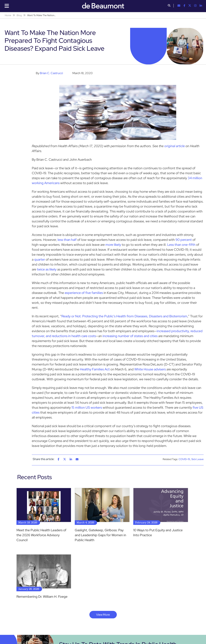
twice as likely (47, 269)
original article (175, 146)
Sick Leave (198, 459)
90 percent (184, 240)
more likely (113, 245)
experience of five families (84, 293)
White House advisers (150, 369)
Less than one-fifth (181, 245)
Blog (19, 15)
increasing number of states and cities (130, 336)
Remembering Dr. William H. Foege (42, 597)
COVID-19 (184, 459)
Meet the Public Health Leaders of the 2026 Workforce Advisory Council (41, 535)
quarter (40, 259)
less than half (67, 240)
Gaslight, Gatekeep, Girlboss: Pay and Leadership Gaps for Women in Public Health (100, 535)
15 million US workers (87, 407)
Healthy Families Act (95, 369)
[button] (169, 6)
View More (103, 615)
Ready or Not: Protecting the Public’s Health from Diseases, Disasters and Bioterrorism (124, 316)
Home (8, 15)
